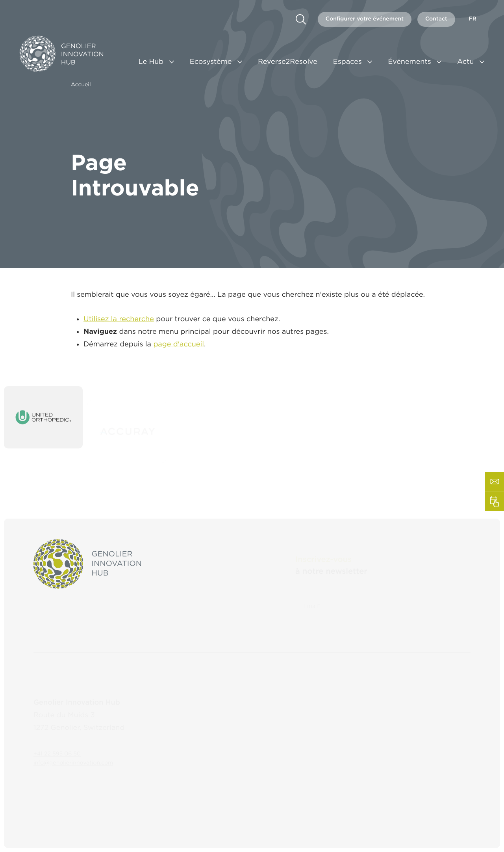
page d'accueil (179, 347)
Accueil (81, 85)
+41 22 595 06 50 (57, 746)
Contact (436, 19)
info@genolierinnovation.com (73, 755)
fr (473, 19)
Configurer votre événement (365, 19)
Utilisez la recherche (119, 322)
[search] (301, 19)
